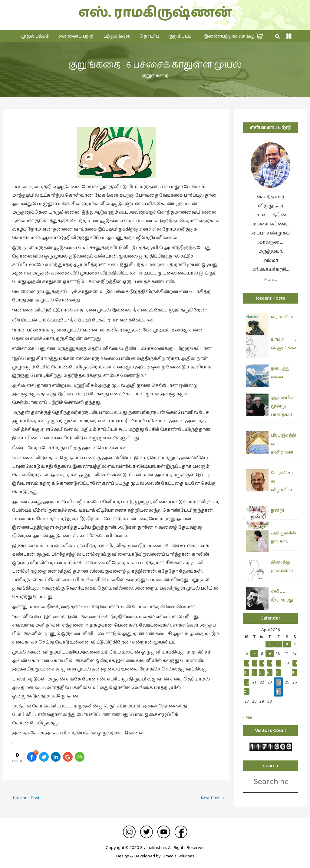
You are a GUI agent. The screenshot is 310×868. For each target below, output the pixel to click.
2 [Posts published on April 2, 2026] (270, 644)
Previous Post (25, 798)
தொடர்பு (149, 36)
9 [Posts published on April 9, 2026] (270, 653)
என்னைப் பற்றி (76, 36)
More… (270, 279)
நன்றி (277, 510)
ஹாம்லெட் (283, 317)
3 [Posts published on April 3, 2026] (278, 644)
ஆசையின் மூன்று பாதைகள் (283, 406)
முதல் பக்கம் (35, 36)
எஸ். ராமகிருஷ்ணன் (155, 13)
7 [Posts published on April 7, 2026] (254, 653)
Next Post (212, 798)
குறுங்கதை (155, 76)
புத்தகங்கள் (117, 36)
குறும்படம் (180, 36)
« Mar (249, 717)
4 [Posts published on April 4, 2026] (287, 644)
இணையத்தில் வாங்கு (233, 37)
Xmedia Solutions (179, 856)
